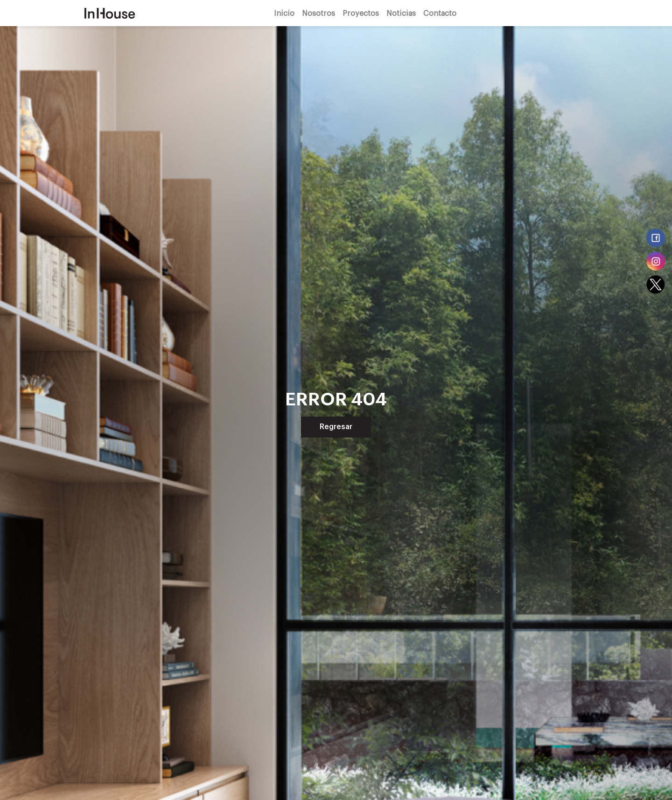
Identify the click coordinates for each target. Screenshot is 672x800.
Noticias (401, 13)
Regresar (336, 427)
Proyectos (361, 13)
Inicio (284, 13)
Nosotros (318, 13)
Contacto (440, 13)
